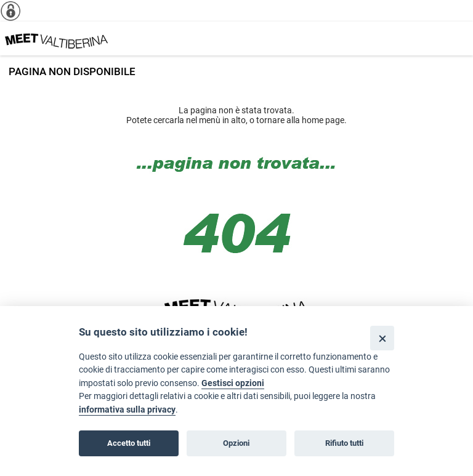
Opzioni (236, 443)
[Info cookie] (15, 11)
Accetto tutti (129, 443)
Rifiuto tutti (344, 443)
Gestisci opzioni (233, 383)
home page (323, 120)
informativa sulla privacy (127, 410)
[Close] (382, 338)
